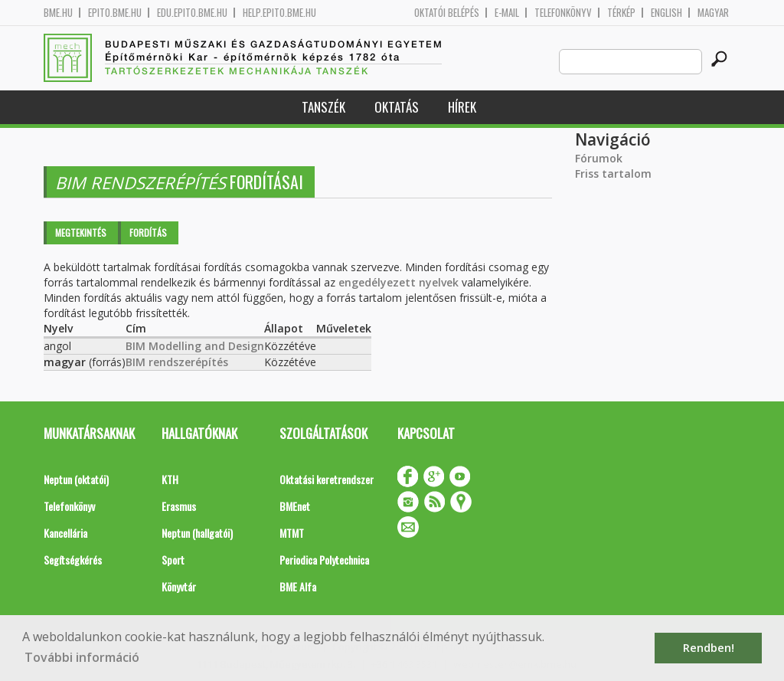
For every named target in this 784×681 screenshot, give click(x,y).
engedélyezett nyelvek (399, 282)
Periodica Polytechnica (324, 560)
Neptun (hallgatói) (197, 533)
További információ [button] (82, 657)
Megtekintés (81, 232)
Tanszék (323, 107)
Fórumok (599, 158)
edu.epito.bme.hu (192, 13)
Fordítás (148, 232)
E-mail (507, 13)
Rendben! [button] (709, 648)
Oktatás (397, 107)
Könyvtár (179, 586)
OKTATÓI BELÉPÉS (447, 13)
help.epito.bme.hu (279, 13)
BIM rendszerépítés (177, 362)
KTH (170, 479)
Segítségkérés (73, 560)
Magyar (713, 13)
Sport (173, 560)
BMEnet (295, 506)
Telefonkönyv (563, 13)
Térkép (621, 13)
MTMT (292, 533)
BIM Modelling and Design (195, 346)
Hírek (462, 107)
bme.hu (58, 13)
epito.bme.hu (115, 13)
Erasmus (179, 506)
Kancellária (65, 533)
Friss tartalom (613, 174)
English (666, 13)
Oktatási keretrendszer (327, 479)
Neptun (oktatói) (76, 479)
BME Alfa (298, 586)
